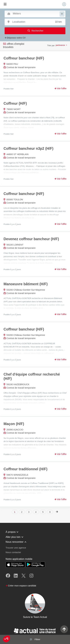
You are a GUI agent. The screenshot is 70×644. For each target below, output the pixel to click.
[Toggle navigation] (5, 4)
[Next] (57, 512)
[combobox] (34, 14)
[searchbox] (36, 14)
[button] (6, 639)
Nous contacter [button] (13, 552)
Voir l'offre (60, 88)
